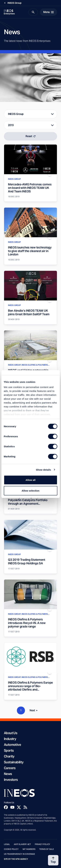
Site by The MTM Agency (16, 859)
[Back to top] (53, 860)
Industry (10, 739)
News (8, 774)
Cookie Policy (11, 849)
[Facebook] (6, 807)
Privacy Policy (42, 844)
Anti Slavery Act (22, 844)
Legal (7, 844)
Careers (10, 768)
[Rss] (25, 807)
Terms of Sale (47, 849)
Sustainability (14, 762)
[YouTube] (12, 807)
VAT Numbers (29, 849)
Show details (44, 470)
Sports (9, 751)
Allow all (30, 480)
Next (34, 711)
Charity (9, 756)
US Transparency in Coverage (19, 854)
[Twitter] (19, 807)
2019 (11, 125)
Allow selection (30, 490)
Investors (11, 780)
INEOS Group (16, 114)
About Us (11, 733)
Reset (30, 136)
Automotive (12, 745)
